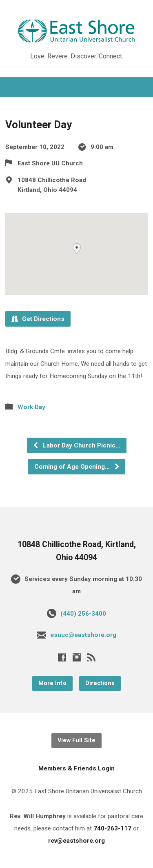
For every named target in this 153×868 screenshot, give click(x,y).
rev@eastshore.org (76, 841)
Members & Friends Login (76, 768)
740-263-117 (112, 828)
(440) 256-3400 (83, 614)
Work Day (31, 407)
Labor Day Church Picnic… (76, 445)
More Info (52, 683)
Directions (100, 683)
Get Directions (38, 319)
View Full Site (76, 740)
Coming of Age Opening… (77, 467)
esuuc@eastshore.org (83, 635)
